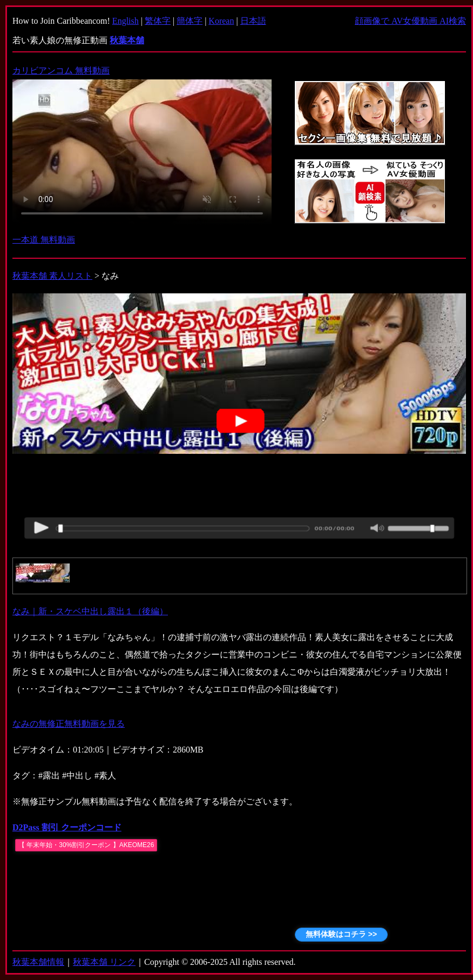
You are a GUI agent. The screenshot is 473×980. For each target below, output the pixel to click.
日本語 (253, 21)
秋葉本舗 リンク (104, 962)
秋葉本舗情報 (38, 962)
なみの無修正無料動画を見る (69, 724)
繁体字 (158, 21)
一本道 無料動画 (44, 240)
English (126, 21)
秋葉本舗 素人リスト (52, 276)
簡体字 (190, 21)
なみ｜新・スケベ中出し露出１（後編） (90, 611)
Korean (221, 21)
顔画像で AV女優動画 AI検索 (410, 21)
